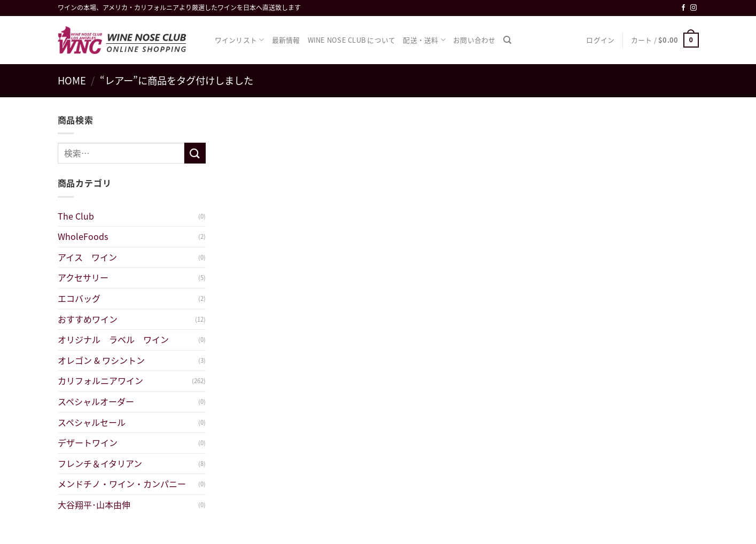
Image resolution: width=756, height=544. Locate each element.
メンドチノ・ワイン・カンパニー (122, 484)
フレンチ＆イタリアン (100, 463)
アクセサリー (83, 277)
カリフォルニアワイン (100, 380)
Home (72, 80)
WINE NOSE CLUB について (352, 40)
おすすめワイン (88, 319)
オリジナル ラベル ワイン (118, 339)
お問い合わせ (474, 40)
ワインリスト (240, 40)
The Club (76, 216)
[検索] (507, 40)
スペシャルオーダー (96, 401)
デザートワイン (88, 442)
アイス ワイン (87, 257)
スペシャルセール (92, 422)
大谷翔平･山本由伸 (94, 504)
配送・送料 (424, 40)
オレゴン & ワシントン (101, 360)
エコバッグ (79, 298)
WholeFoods (83, 236)
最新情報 (286, 40)
